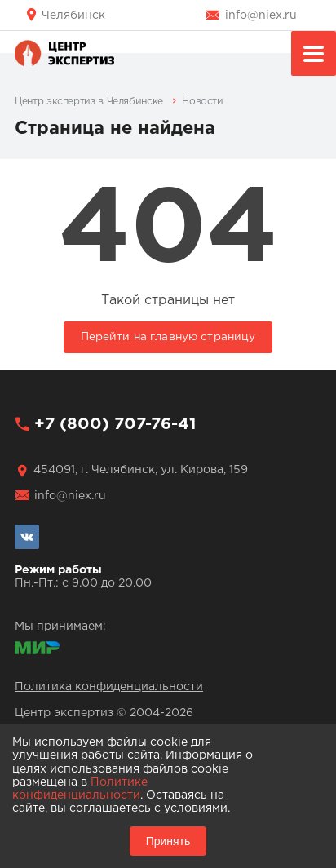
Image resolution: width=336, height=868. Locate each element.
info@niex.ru (261, 15)
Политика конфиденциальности (109, 687)
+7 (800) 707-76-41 (115, 424)
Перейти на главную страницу (168, 337)
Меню (314, 56)
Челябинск (73, 15)
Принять (168, 841)
